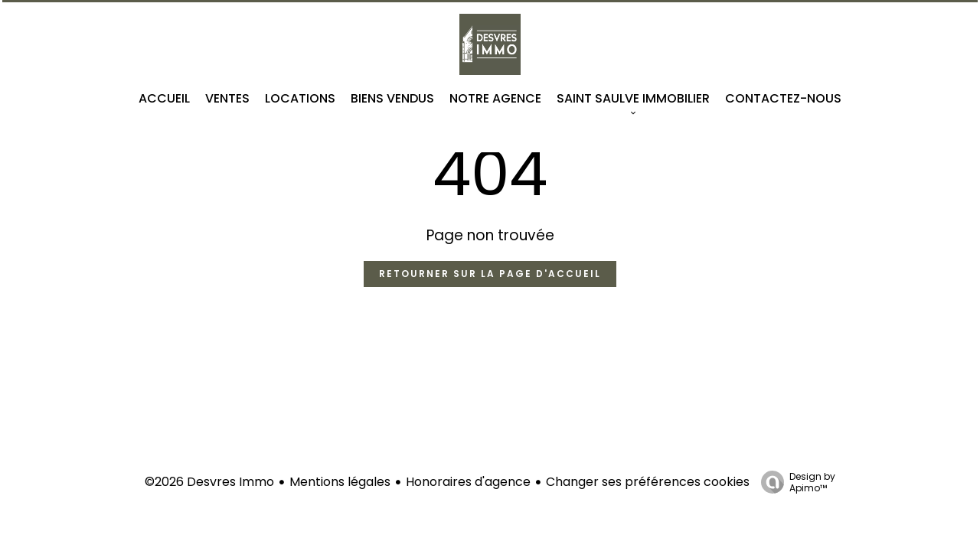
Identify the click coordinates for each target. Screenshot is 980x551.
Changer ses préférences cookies (648, 482)
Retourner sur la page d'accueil (490, 274)
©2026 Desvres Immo (209, 482)
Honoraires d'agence (468, 482)
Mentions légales (340, 482)
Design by (794, 482)
